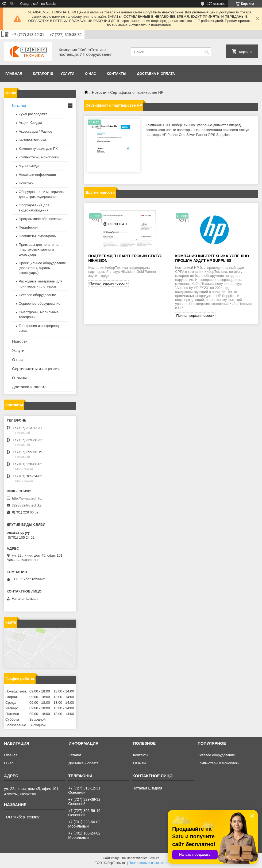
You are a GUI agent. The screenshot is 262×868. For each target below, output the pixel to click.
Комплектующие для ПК (38, 149)
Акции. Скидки (30, 123)
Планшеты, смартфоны (38, 236)
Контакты (116, 74)
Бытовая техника (32, 140)
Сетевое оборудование (37, 295)
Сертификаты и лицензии (36, 369)
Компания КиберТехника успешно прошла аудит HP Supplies (212, 258)
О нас (91, 74)
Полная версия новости (108, 283)
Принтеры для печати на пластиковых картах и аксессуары (39, 249)
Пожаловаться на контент (148, 863)
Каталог (41, 74)
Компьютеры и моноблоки (218, 763)
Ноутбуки (26, 183)
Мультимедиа (30, 166)
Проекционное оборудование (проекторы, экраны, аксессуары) (42, 268)
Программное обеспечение (41, 219)
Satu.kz (154, 858)
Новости (99, 92)
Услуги (68, 74)
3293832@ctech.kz (27, 505)
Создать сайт (30, 4)
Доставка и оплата (156, 74)
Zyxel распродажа (33, 114)
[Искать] (207, 52)
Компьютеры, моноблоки (39, 157)
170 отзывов (216, 4)
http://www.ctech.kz (27, 498)
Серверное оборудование (40, 303)
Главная (14, 74)
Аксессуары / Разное (35, 131)
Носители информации (37, 175)
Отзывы (19, 378)
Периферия (28, 227)
